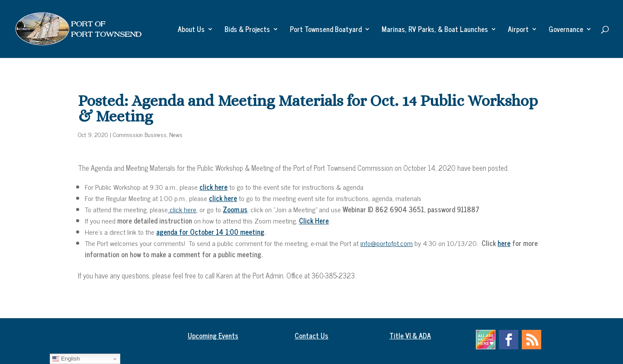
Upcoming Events (213, 335)
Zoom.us (235, 209)
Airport (518, 30)
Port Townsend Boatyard (326, 30)
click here (182, 209)
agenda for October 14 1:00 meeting (210, 232)
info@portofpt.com (387, 243)
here (504, 243)
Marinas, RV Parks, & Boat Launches (435, 30)
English (66, 359)
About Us (191, 30)
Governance (566, 30)
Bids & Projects (247, 30)
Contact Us (311, 335)
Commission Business (140, 134)
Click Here (314, 220)
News (176, 134)
